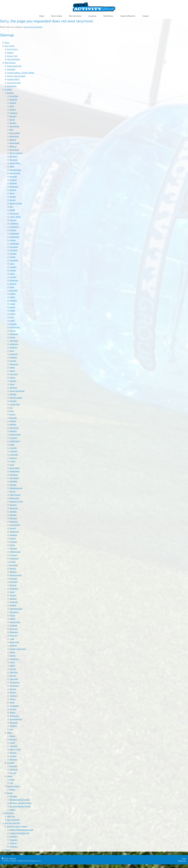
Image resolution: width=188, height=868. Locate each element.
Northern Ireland (13, 786)
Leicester (13, 448)
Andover (13, 103)
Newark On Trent (16, 502)
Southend (13, 625)
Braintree (13, 183)
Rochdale (13, 579)
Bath (11, 130)
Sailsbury (13, 599)
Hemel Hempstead (17, 391)
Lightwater (14, 455)
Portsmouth (14, 558)
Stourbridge (14, 642)
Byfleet (12, 210)
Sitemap (13, 858)
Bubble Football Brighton (19, 833)
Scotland (11, 763)
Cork (11, 783)
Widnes (13, 699)
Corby (12, 264)
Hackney (13, 361)
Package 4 (14, 847)
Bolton (12, 167)
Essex (12, 317)
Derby (12, 287)
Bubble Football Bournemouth (21, 830)
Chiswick (13, 254)
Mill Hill (12, 491)
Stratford (13, 646)
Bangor (12, 736)
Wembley (13, 696)
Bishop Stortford (16, 153)
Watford (13, 692)
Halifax (12, 368)
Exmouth (13, 324)
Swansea (13, 756)
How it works (10, 46)
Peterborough (15, 552)
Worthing (13, 726)
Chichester (14, 247)
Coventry (13, 267)
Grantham (13, 347)
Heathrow (13, 388)
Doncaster (14, 290)
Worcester (14, 723)
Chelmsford (14, 227)
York (11, 729)
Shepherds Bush (16, 609)
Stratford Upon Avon (18, 649)
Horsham (13, 401)
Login (184, 858)
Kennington (14, 428)
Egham (12, 304)
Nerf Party (11, 816)
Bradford (13, 180)
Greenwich (14, 354)
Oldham (13, 538)
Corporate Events (14, 83)
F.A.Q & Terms (12, 49)
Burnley (13, 200)
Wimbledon (14, 706)
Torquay (13, 676)
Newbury (13, 505)
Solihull (12, 619)
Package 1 (14, 837)
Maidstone (14, 475)
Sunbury (13, 656)
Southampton (15, 622)
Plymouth (13, 555)
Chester (13, 240)
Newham (13, 512)
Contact (8, 850)
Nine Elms (14, 522)
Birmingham (14, 150)
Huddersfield (15, 404)
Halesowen (14, 364)
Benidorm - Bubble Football (21, 803)
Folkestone (14, 334)
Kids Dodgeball (13, 820)
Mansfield (13, 481)
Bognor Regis (15, 163)
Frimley (12, 337)
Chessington (14, 237)
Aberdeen (13, 766)
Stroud (12, 652)
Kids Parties (9, 813)
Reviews (10, 53)
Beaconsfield (15, 133)
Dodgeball (11, 69)
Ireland (10, 776)
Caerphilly (14, 746)
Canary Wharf (15, 217)
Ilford (12, 411)
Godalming (14, 344)
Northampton (15, 525)
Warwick (13, 689)
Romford (13, 585)
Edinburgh (14, 770)
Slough (12, 615)
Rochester (14, 582)
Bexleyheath (14, 143)
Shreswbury (14, 612)
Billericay (13, 146)
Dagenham (14, 280)
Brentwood (14, 187)
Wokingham (14, 716)
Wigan (12, 703)
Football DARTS (13, 79)
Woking (13, 713)
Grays (12, 351)
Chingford (13, 250)
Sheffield (13, 605)
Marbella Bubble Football (20, 800)
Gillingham (14, 341)
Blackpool (13, 160)
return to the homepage (33, 27)
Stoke (12, 639)
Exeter (12, 321)
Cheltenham (14, 234)
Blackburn (14, 156)
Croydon (13, 277)
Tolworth (13, 669)
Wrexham (13, 759)
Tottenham (14, 679)
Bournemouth (15, 173)
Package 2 (14, 840)
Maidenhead (14, 471)
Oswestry (13, 542)
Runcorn (13, 595)
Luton (12, 465)
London (13, 461)
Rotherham (14, 589)
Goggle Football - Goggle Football (21, 73)
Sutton (12, 662)
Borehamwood (15, 170)
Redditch (13, 572)
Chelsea (13, 230)
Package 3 (14, 843)
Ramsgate (14, 565)
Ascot (12, 106)
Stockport (13, 636)
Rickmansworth (16, 575)
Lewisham (14, 451)
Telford (12, 666)
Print (5, 858)
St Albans (13, 629)
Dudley (12, 297)
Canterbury (14, 223)
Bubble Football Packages (17, 826)
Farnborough (15, 327)
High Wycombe (16, 398)
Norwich (13, 528)
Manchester (14, 478)
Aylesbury (14, 113)
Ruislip (12, 592)
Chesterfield (14, 244)
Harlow (12, 371)
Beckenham (14, 136)
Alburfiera (13, 796)
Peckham (13, 548)
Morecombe (14, 498)
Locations (8, 89)
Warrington (14, 686)
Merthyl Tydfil (15, 749)
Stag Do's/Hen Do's (12, 823)
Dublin (12, 780)
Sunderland (14, 659)
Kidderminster (15, 435)
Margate (13, 485)
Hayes (12, 384)
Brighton (13, 190)
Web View (182, 861)
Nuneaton (13, 535)
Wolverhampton (16, 719)
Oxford (12, 545)
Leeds (12, 445)
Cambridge (14, 213)
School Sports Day (14, 66)
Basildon (13, 123)
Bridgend (13, 739)
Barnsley (13, 116)
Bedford (13, 140)
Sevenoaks (14, 602)
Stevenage (14, 632)
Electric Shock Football (16, 76)
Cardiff (12, 743)
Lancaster (13, 438)
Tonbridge (14, 672)
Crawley (13, 270)
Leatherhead (15, 441)
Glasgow (13, 773)
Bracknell (13, 177)
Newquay (13, 518)
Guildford (13, 357)
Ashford (13, 110)
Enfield (12, 311)
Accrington (14, 96)
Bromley (13, 197)
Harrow (12, 378)
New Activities (10, 63)
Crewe (12, 274)
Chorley (13, 257)
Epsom (12, 314)
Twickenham (15, 682)
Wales (10, 733)
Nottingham (14, 532)
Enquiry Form (12, 56)
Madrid (12, 810)
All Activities (12, 86)
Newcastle (14, 508)
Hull (11, 408)
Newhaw (13, 515)
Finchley (13, 331)
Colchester (14, 260)
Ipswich (13, 414)
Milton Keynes (15, 495)
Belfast (12, 790)
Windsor (13, 709)
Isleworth (13, 418)
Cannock (13, 220)
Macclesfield (15, 468)
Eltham (12, 307)
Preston (13, 562)
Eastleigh (13, 301)
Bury (11, 207)
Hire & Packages (13, 59)
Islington (13, 421)
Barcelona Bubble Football (20, 806)
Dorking (13, 294)
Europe (10, 793)
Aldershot (13, 100)
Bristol (12, 193)
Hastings (13, 381)
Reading (13, 569)
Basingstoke (14, 126)
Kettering (13, 431)
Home (7, 43)
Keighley (13, 424)
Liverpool (13, 458)
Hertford (13, 394)
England (10, 93)
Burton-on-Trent (16, 203)
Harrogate (14, 374)
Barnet (12, 120)
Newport (13, 753)
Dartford (13, 284)
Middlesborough (16, 488)
